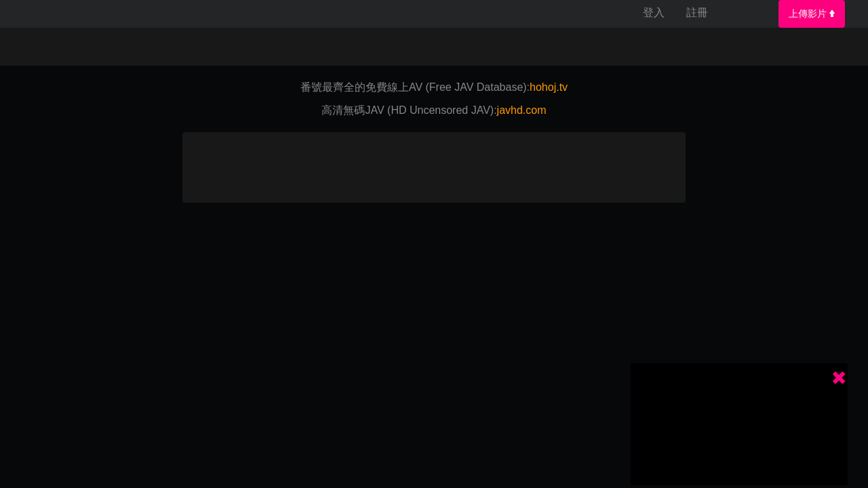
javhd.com (522, 110)
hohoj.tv (549, 87)
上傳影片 (812, 14)
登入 (654, 13)
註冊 (697, 13)
